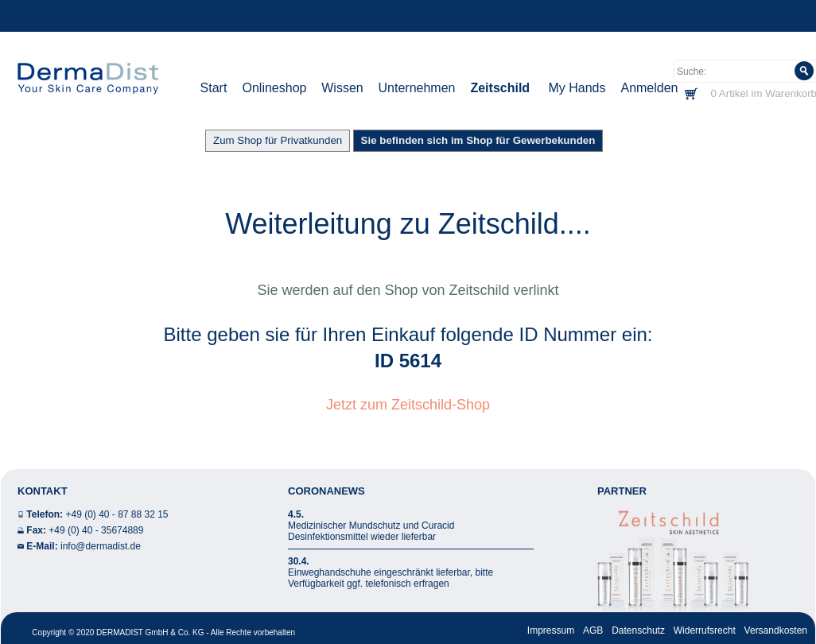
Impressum (551, 630)
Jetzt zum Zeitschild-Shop (408, 405)
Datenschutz (638, 630)
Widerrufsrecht (705, 630)
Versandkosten (776, 630)
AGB (593, 630)
